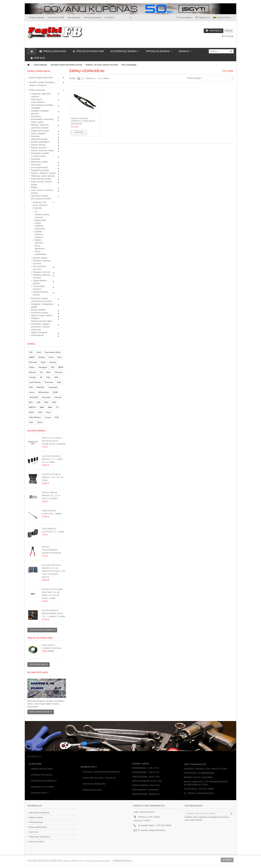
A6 (41, 377)
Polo (48, 412)
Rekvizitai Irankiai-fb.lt (40, 837)
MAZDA (41, 387)
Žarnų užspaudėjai (40, 253)
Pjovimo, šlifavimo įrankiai (43, 173)
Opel (43, 362)
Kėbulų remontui (39, 148)
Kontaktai (109, 17)
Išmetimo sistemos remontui (42, 262)
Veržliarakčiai (37, 335)
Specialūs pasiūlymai (40, 638)
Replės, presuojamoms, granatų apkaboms (52, 550)
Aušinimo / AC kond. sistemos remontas (40, 205)
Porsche (49, 382)
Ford (51, 357)
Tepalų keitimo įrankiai (40, 282)
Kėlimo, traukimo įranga (42, 150)
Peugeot (43, 367)
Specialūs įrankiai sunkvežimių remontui (41, 300)
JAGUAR (34, 397)
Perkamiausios (36, 822)
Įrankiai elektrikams (40, 142)
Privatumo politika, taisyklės (99, 778)
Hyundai (46, 397)
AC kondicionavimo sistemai (40, 214)
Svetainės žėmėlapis (94, 784)
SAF (31, 422)
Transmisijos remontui (39, 288)
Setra (40, 422)
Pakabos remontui (42, 272)
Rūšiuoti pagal (194, 78)
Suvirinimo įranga (39, 313)
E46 (39, 402)
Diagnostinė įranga (40, 131)
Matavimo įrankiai (39, 162)
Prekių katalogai (37, 17)
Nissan (33, 372)
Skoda (42, 357)
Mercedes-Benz (53, 352)
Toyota (32, 377)
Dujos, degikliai (38, 133)
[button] (125, 51)
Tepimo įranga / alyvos (42, 315)
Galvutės (35, 136)
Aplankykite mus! (38, 672)
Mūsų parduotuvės (38, 827)
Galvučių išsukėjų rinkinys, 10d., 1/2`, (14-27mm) (53, 477)
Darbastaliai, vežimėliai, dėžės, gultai (42, 121)
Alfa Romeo (35, 417)
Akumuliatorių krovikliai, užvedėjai (42, 106)
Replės (34, 187)
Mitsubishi (44, 392)
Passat (58, 397)
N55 (54, 402)
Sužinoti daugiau (122, 861)
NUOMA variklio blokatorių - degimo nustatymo (42, 84)
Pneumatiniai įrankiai (41, 179)
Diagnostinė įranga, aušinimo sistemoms (40, 224)
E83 (31, 402)
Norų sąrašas (184, 17)
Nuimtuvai (36, 165)
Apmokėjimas (74, 17)
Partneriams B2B (56, 17)
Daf (53, 367)
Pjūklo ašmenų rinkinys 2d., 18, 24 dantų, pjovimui (51, 495)
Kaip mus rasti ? (40, 793)
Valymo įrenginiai (39, 332)
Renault (33, 362)
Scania (53, 362)
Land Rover (35, 382)
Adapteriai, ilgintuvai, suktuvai (41, 95)
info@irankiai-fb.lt (157, 830)
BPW (61, 367)
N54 (46, 402)
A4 (41, 372)
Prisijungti (228, 36)
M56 (42, 407)
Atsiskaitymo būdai (42, 775)
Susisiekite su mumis (42, 787)
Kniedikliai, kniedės (40, 153)
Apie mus (34, 832)
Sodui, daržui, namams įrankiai (42, 192)
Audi (39, 352)
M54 (50, 407)
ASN (40, 412)
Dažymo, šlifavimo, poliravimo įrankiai (40, 126)
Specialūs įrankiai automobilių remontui (41, 197)
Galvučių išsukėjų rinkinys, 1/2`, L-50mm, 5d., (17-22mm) (52, 459)
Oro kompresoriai (39, 167)
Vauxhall (53, 387)
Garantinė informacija (44, 781)
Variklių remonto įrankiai (41, 293)
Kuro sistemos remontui (40, 268)
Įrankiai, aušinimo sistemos (39, 234)
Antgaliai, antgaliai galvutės (40, 112)
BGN (31, 412)
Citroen (58, 372)
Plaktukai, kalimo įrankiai (43, 176)
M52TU (33, 407)
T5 (57, 407)
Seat (59, 357)
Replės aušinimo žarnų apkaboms (40, 244)
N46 (31, 387)
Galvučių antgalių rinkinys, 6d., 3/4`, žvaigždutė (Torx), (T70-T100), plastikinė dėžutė (54, 571)
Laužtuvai (36, 159)
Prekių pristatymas (93, 17)
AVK (56, 377)
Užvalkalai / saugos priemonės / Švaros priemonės (40, 327)
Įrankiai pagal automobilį (41, 77)
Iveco (32, 392)
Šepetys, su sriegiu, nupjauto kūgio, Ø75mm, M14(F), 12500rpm (54, 441)
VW (31, 352)
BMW (32, 357)
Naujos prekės (36, 431)
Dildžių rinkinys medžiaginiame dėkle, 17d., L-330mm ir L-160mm (53, 613)
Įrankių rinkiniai (38, 145)
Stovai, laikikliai (38, 310)
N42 (59, 382)
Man (49, 372)
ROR (55, 392)
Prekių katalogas (37, 90)
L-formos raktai (38, 156)
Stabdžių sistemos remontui (42, 276)
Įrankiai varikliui (40, 258)
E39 (57, 417)
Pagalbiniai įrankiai (40, 170)
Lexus (48, 417)
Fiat (48, 377)
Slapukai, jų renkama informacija (101, 772)
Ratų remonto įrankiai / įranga (42, 183)
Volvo (32, 367)
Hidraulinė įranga (39, 139)
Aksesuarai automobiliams (38, 101)
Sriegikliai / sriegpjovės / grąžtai (43, 305)
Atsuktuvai (36, 116)
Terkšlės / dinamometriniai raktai (42, 320)
